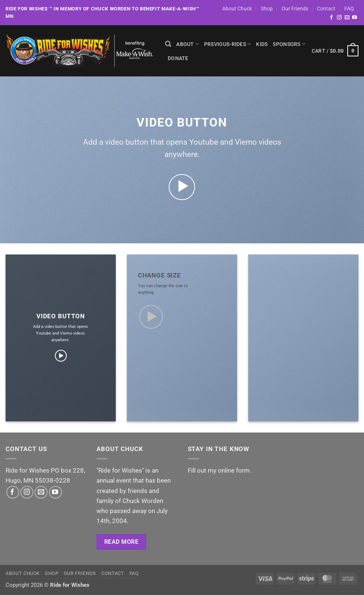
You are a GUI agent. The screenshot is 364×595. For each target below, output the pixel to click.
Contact (326, 9)
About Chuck (237, 9)
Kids (262, 44)
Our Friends (295, 9)
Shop (267, 9)
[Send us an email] (347, 18)
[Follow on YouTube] (355, 18)
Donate (178, 58)
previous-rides (227, 44)
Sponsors (289, 44)
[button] (335, 51)
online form (234, 470)
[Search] (168, 44)
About (188, 44)
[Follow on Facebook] (332, 18)
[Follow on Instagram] (339, 18)
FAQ (349, 9)
